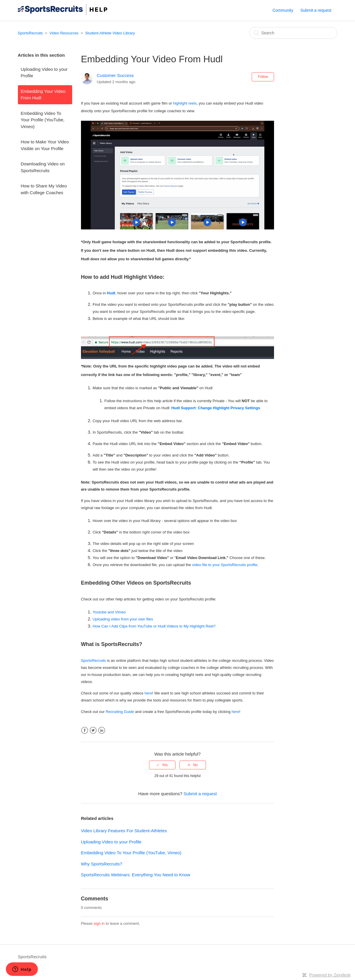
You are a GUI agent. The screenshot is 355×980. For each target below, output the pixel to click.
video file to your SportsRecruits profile (225, 565)
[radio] (162, 765)
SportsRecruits (30, 33)
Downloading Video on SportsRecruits (43, 167)
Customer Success (115, 75)
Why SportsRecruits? (102, 864)
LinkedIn (102, 730)
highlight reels (185, 103)
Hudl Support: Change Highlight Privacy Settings (216, 408)
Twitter (93, 730)
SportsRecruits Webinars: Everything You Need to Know (136, 875)
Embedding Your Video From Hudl (43, 95)
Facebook (85, 730)
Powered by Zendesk (330, 975)
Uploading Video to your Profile (44, 73)
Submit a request (316, 10)
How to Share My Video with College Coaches (44, 189)
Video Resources (64, 33)
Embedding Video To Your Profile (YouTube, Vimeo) (43, 120)
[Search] (293, 33)
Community (283, 10)
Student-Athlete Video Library (110, 33)
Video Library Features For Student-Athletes (124, 831)
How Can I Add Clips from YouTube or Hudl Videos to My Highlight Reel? (154, 626)
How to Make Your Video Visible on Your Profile (45, 145)
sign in (99, 923)
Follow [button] (263, 77)
